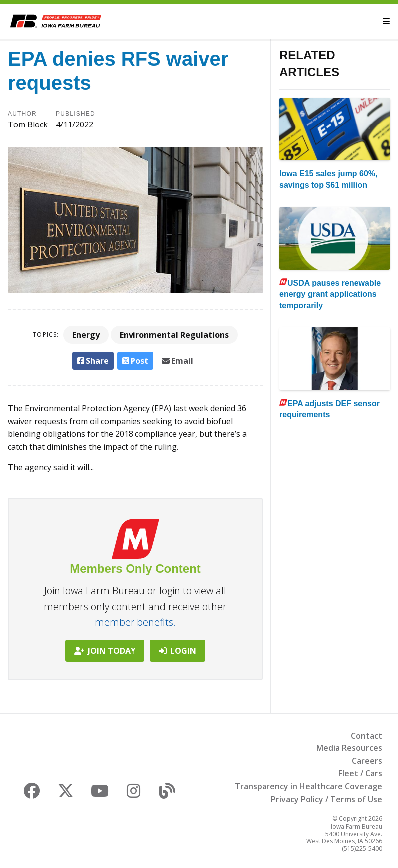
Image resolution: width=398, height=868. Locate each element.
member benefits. (135, 622)
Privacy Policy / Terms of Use (327, 799)
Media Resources (349, 748)
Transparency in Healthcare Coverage (308, 786)
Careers (367, 761)
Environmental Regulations (174, 335)
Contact (366, 736)
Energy (86, 335)
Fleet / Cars (360, 773)
